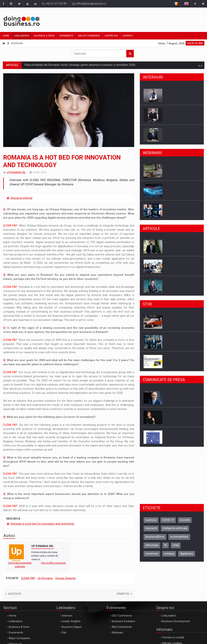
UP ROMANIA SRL (16, 172)
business (151, 520)
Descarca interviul (21, 198)
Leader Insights (71, 621)
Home (6, 36)
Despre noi (111, 36)
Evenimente (66, 36)
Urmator (124, 594)
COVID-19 (168, 520)
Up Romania (45, 578)
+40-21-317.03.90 (54, 4)
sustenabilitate (179, 537)
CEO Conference (122, 616)
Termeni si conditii (173, 638)
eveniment (152, 554)
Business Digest (72, 627)
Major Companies (89, 36)
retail (176, 545)
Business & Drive (44, 36)
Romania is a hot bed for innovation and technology (42, 524)
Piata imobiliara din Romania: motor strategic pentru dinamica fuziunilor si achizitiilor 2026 (80, 65)
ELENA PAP (28, 578)
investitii (185, 520)
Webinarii (117, 633)
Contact (128, 36)
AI (166, 545)
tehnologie (152, 545)
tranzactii (151, 528)
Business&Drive (155, 537)
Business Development (176, 621)
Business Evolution (123, 621)
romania (169, 554)
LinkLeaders (169, 616)
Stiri (64, 633)
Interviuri (17, 43)
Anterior (13, 594)
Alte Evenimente (122, 627)
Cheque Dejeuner (65, 578)
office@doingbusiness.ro (89, 4)
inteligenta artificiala (175, 528)
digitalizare (187, 554)
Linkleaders (22, 36)
